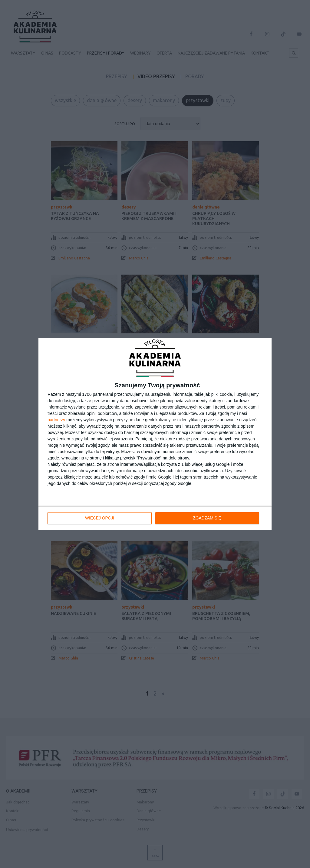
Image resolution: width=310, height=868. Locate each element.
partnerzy (56, 420)
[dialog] (155, 434)
